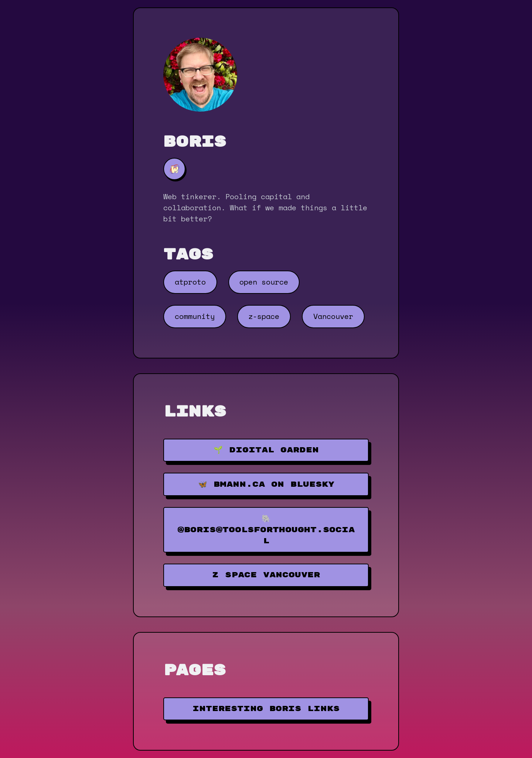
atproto (190, 282)
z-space (264, 316)
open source (264, 282)
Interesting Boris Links (266, 709)
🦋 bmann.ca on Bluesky (266, 484)
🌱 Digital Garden (266, 450)
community (195, 316)
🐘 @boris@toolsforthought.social (266, 530)
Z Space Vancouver (266, 575)
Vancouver (333, 316)
